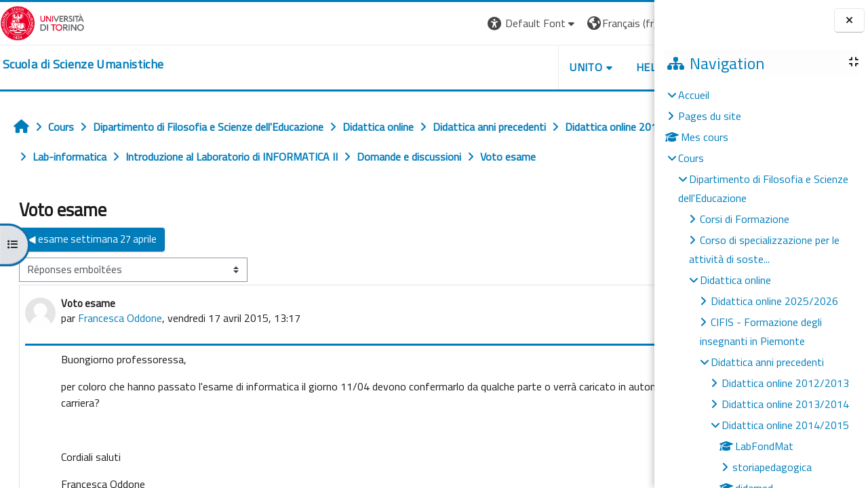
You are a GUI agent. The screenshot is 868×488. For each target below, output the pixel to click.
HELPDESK (572, 67)
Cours (691, 158)
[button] (442, 23)
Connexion (620, 23)
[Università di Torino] (42, 22)
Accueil (694, 95)
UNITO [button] (496, 67)
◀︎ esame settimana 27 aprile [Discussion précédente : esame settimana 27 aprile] (92, 269)
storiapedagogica (772, 467)
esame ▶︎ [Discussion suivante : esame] (620, 269)
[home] (83, 64)
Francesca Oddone (120, 348)
